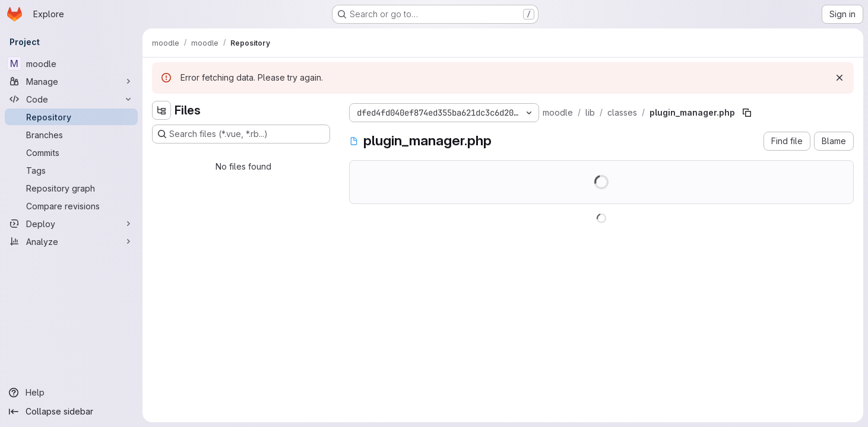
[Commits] (71, 152)
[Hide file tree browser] (161, 110)
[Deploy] (71, 224)
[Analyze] (71, 241)
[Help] (71, 393)
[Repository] (71, 117)
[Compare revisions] (71, 206)
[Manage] (71, 81)
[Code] (71, 99)
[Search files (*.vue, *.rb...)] (241, 134)
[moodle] (71, 63)
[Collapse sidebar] (71, 412)
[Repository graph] (71, 188)
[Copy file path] (747, 113)
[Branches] (71, 135)
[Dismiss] (840, 78)
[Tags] (71, 170)
